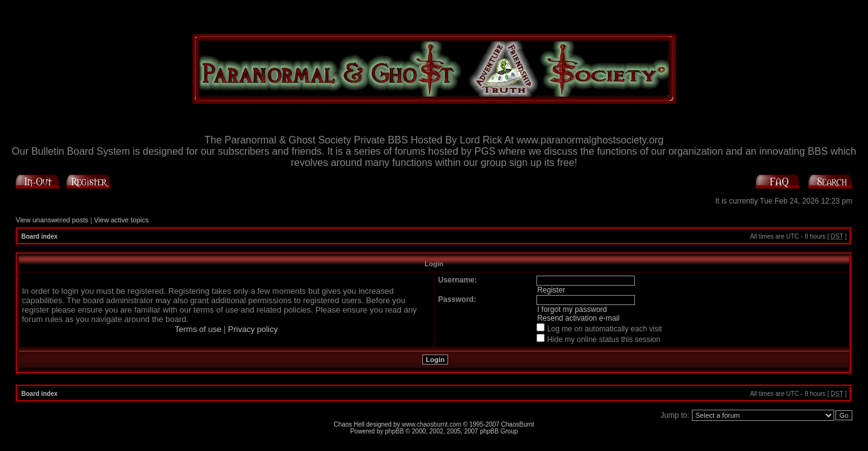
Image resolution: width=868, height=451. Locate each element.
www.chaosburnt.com (431, 424)
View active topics (121, 220)
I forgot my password (572, 309)
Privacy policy (253, 329)
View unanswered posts (52, 220)
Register (551, 290)
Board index (39, 236)
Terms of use (198, 329)
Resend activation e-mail (578, 318)
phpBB (394, 431)
